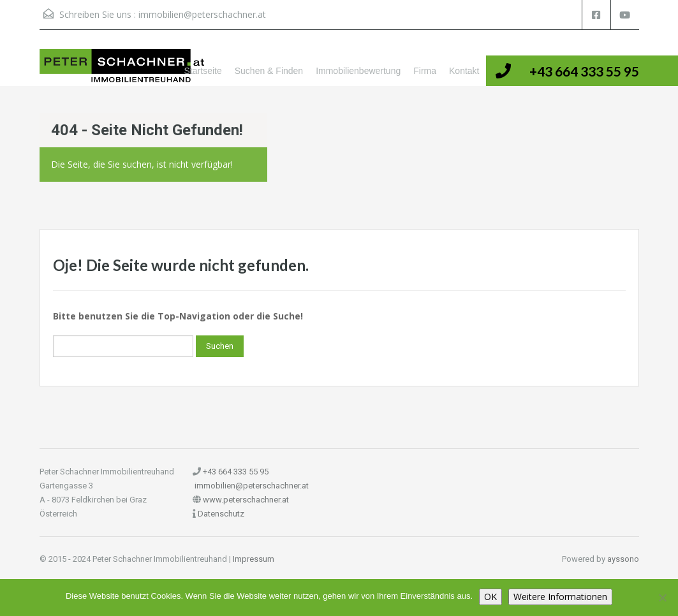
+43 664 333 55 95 (584, 71)
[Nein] (662, 598)
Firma (425, 71)
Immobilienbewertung (358, 71)
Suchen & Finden (269, 71)
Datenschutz (221, 514)
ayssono (623, 559)
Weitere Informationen (560, 597)
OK (490, 597)
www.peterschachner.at (246, 500)
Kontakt (464, 71)
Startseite (203, 71)
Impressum (254, 559)
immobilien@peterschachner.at (202, 14)
